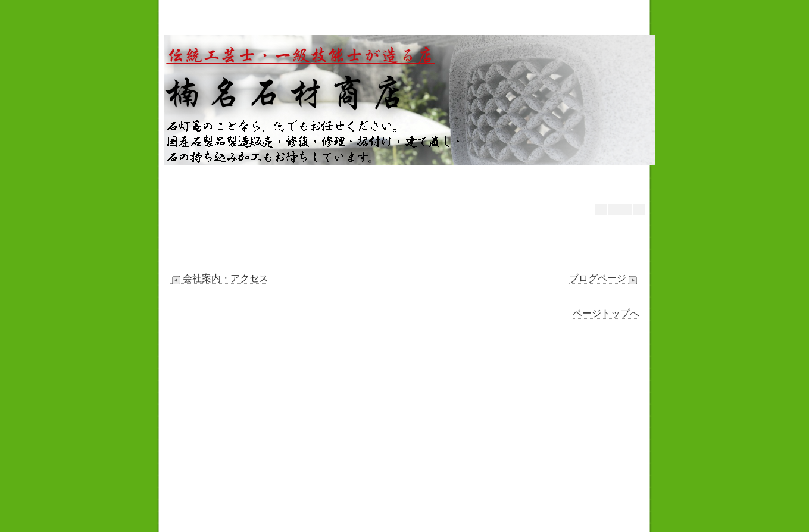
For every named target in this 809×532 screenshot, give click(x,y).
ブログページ (604, 278)
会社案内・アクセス (219, 278)
